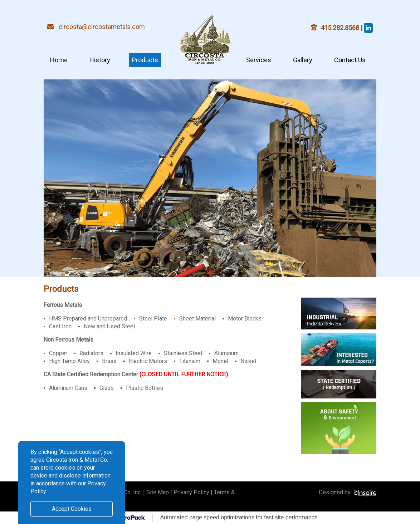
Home (59, 60)
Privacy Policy (191, 492)
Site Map (158, 492)
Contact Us (350, 60)
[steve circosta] (368, 28)
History (100, 60)
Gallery (303, 60)
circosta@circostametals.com (102, 27)
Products (145, 60)
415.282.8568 (341, 28)
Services (259, 60)
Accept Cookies (72, 509)
